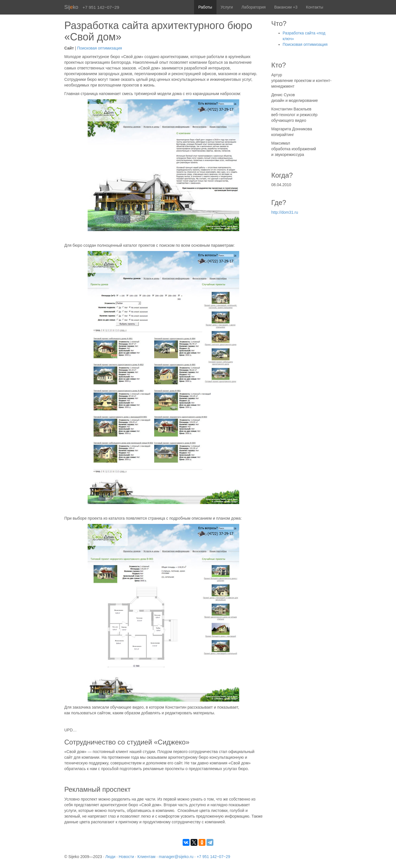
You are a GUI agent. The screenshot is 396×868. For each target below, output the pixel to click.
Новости (126, 857)
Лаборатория (254, 7)
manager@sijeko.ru (176, 857)
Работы (205, 7)
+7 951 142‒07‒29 (213, 857)
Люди (110, 857)
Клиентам (146, 857)
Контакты (315, 7)
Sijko (71, 7)
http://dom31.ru (285, 212)
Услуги (227, 7)
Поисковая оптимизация (100, 48)
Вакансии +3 (286, 7)
